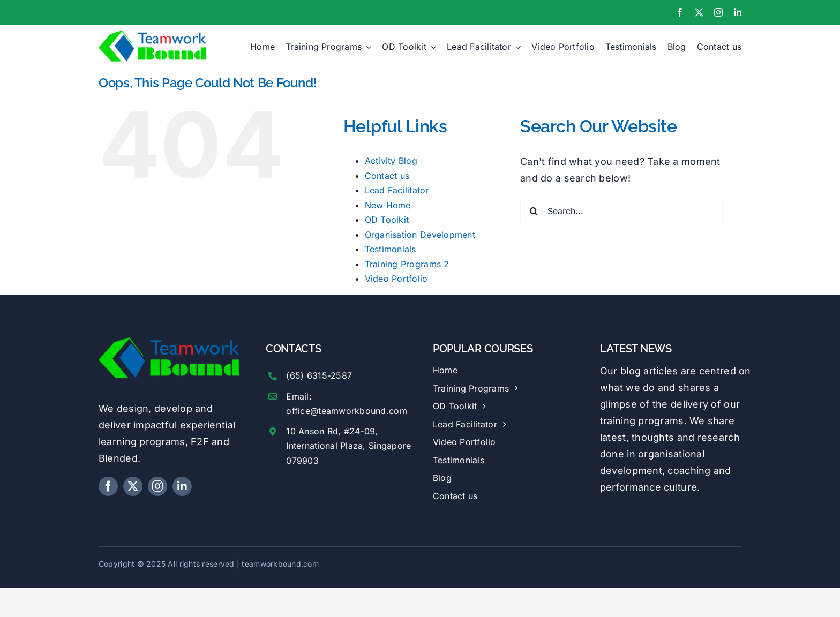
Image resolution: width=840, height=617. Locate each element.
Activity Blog (391, 161)
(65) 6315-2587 (319, 375)
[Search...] (622, 211)
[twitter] (699, 12)
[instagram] (718, 12)
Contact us (387, 176)
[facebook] (680, 12)
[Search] (534, 211)
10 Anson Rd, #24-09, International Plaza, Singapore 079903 (348, 446)
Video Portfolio (396, 279)
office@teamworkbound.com (346, 411)
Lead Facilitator (397, 190)
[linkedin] (738, 12)
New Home (388, 205)
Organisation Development (420, 235)
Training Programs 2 (407, 264)
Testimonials (391, 249)
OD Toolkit (387, 220)
